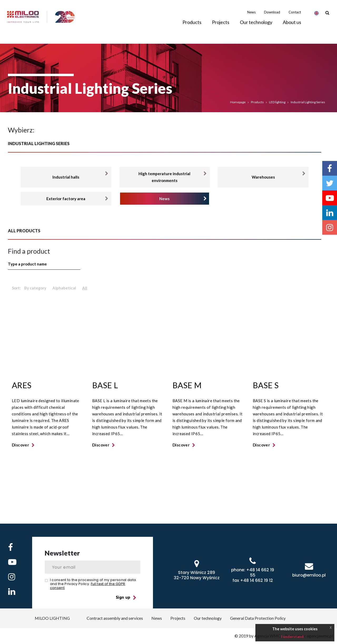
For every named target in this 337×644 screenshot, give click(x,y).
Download (272, 16)
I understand (292, 636)
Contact (295, 16)
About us (292, 26)
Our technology (256, 26)
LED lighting (277, 102)
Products (257, 102)
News (251, 16)
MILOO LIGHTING (51, 618)
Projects (221, 26)
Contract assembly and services (114, 618)
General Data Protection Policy (259, 618)
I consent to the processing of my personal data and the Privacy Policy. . (93, 584)
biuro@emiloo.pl (309, 575)
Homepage (238, 102)
